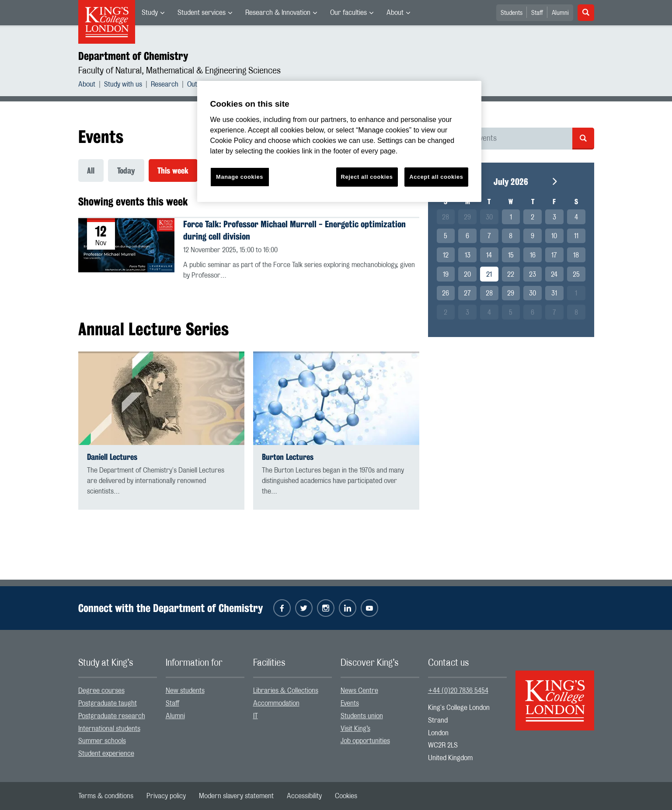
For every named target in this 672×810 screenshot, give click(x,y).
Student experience (106, 754)
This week (174, 170)
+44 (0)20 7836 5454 (458, 691)
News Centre (359, 691)
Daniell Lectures (112, 457)
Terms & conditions (106, 796)
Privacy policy (166, 796)
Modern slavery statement (236, 796)
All (91, 170)
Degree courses (101, 691)
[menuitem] (153, 13)
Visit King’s (355, 729)
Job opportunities (365, 741)
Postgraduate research (112, 716)
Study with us (123, 84)
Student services (202, 13)
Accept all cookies (436, 177)
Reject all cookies (367, 177)
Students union (362, 716)
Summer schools (102, 741)
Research (165, 84)
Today (127, 170)
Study (150, 13)
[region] (339, 141)
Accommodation (276, 703)
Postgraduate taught (108, 703)
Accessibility (304, 796)
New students (185, 691)
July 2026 (511, 182)
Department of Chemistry (133, 56)
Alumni (560, 13)
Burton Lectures (288, 457)
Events (350, 703)
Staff (537, 13)
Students (512, 13)
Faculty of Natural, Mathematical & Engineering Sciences (179, 71)
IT (256, 716)
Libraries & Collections (286, 691)
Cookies (346, 796)
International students (109, 729)
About (395, 13)
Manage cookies (240, 177)
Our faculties (348, 13)
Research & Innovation (278, 13)
